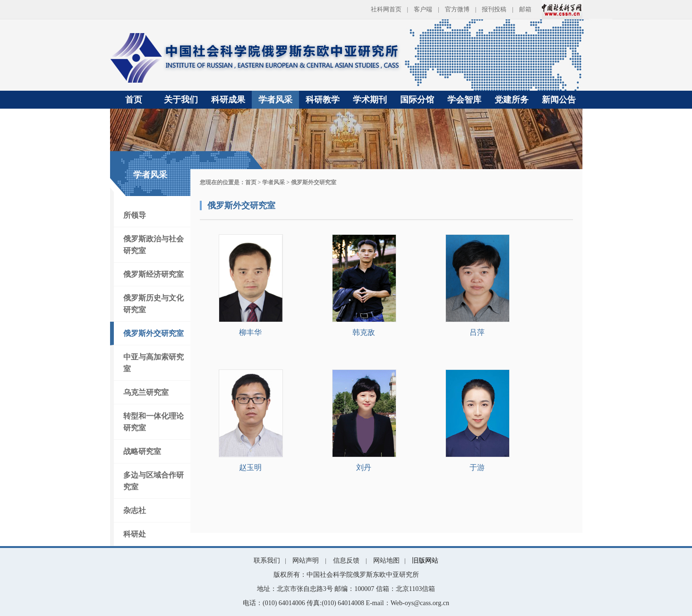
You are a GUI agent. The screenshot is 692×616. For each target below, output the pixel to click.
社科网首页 (386, 9)
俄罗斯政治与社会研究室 (154, 245)
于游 (477, 467)
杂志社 (135, 510)
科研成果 (228, 100)
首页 (134, 100)
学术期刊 (370, 100)
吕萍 (477, 332)
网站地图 (386, 560)
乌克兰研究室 (146, 392)
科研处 (135, 534)
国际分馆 (417, 100)
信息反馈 (346, 560)
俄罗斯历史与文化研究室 (154, 304)
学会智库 (464, 100)
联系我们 (267, 560)
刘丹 (364, 467)
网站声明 (306, 560)
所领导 (135, 215)
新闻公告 (559, 100)
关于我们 (181, 100)
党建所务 (512, 100)
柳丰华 (250, 332)
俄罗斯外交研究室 (154, 333)
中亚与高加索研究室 (154, 363)
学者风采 (275, 100)
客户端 (423, 9)
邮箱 (525, 9)
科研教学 (323, 100)
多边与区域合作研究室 (154, 481)
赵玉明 (250, 467)
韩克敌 (364, 332)
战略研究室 (142, 451)
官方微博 (457, 9)
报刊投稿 (494, 9)
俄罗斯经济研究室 (154, 274)
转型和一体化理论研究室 (154, 422)
